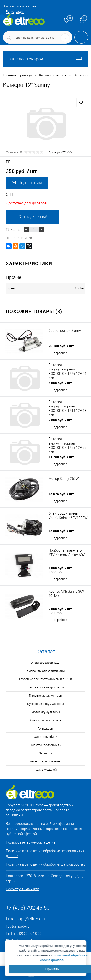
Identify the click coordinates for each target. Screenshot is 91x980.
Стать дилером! (33, 217)
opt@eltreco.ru (32, 919)
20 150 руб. (61, 346)
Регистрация (15, 11)
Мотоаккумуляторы (46, 712)
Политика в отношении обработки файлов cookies (45, 864)
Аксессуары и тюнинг (45, 761)
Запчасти (46, 753)
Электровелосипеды (45, 663)
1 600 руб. (68, 570)
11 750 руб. (61, 457)
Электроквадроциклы (46, 745)
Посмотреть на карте (22, 889)
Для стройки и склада (45, 720)
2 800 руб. (60, 420)
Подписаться (27, 183)
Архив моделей (46, 770)
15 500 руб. (61, 531)
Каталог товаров (45, 59)
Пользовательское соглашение (31, 842)
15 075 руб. (61, 494)
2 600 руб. (68, 611)
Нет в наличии (19, 238)
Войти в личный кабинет (20, 6)
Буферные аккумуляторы (45, 704)
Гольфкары (45, 728)
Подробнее (59, 353)
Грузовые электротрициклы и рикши (45, 679)
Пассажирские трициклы (46, 687)
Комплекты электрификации (45, 671)
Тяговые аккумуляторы (46, 696)
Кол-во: (16, 229)
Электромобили (45, 737)
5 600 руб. (60, 383)
